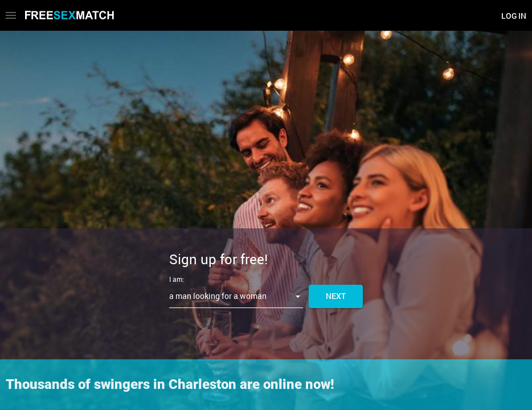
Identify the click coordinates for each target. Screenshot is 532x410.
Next (336, 296)
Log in (514, 16)
